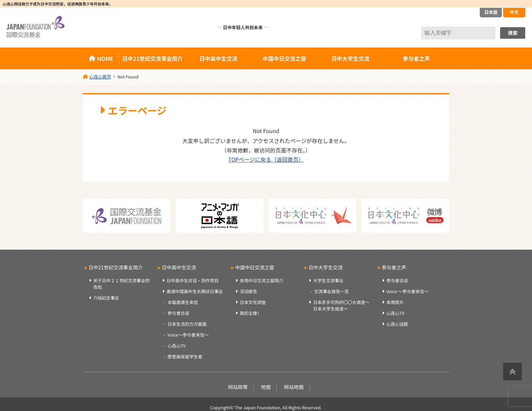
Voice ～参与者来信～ (407, 291)
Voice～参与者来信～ (188, 335)
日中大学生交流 (350, 58)
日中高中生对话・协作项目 (193, 280)
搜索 (513, 33)
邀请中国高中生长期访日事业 (195, 291)
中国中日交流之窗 (284, 58)
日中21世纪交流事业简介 (153, 58)
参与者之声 (416, 58)
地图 (266, 387)
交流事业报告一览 (331, 291)
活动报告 (249, 291)
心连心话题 (397, 324)
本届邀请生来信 (183, 302)
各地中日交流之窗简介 (262, 280)
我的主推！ (251, 313)
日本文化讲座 (253, 302)
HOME (105, 58)
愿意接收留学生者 (185, 356)
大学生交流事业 (328, 280)
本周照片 (395, 302)
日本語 (491, 12)
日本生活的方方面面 (187, 324)
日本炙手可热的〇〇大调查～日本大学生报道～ (341, 305)
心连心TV (177, 346)
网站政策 (238, 387)
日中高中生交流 (218, 58)
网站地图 (294, 387)
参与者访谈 (178, 313)
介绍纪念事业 (106, 298)
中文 (514, 12)
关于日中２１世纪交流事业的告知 (121, 284)
